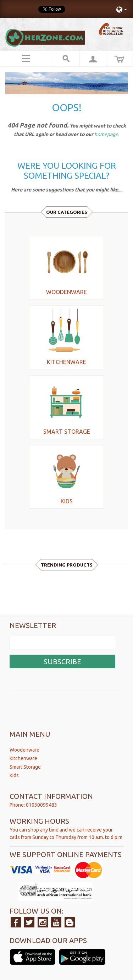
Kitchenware (23, 758)
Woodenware (24, 750)
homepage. (107, 134)
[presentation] (63, 704)
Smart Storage (25, 767)
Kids (14, 775)
